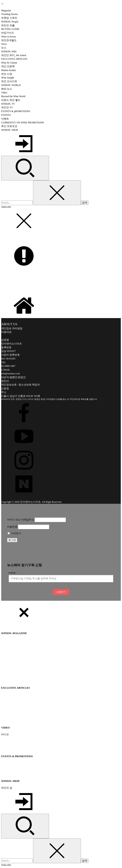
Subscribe (6, 207)
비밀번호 (12, 527)
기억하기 (14, 533)
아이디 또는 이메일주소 (21, 520)
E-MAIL (12, 573)
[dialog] (61, 734)
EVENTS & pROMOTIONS (16, 111)
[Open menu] (2, 4)
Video (4, 93)
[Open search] (25, 168)
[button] (61, 592)
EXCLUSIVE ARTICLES (14, 59)
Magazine (6, 10)
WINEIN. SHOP (10, 130)
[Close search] (57, 193)
